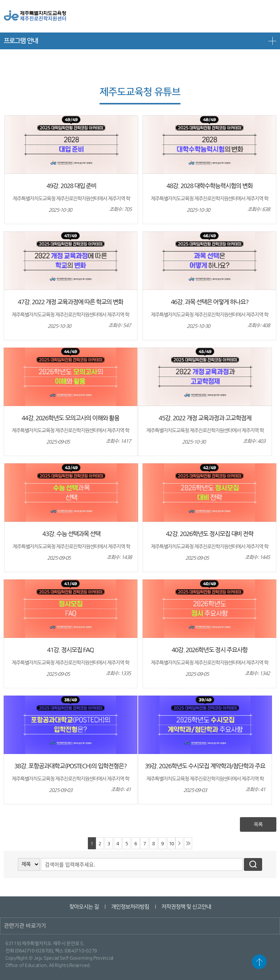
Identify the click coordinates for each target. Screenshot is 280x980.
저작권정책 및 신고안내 (186, 907)
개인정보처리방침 (130, 907)
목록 (258, 824)
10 (171, 844)
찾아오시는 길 (84, 907)
